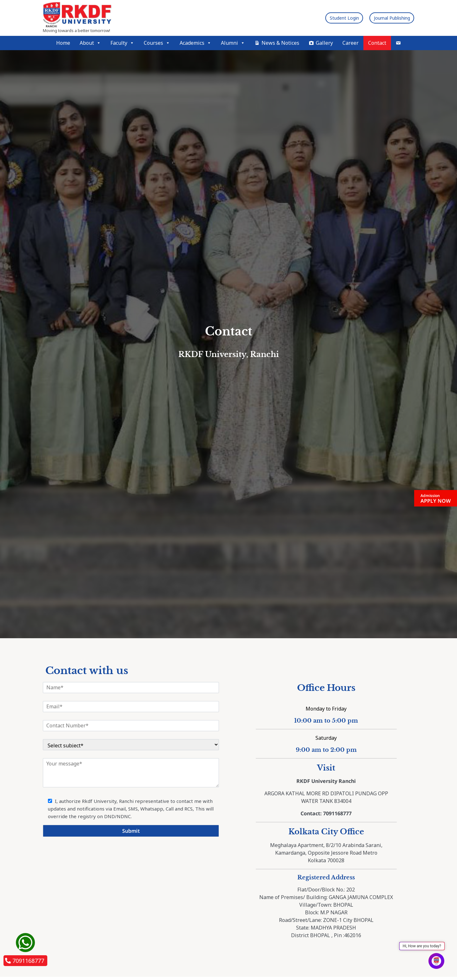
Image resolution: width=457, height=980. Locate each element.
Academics (195, 43)
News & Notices (280, 43)
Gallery (324, 43)
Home (63, 43)
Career (351, 43)
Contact (377, 43)
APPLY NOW (436, 499)
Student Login (328, 18)
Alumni (233, 43)
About (90, 43)
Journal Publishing (386, 18)
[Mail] (398, 43)
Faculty (122, 43)
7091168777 (25, 961)
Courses (157, 43)
